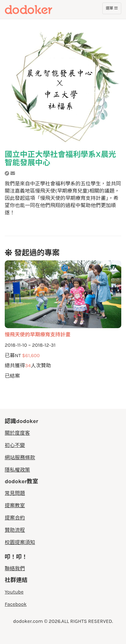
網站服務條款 (20, 458)
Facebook (16, 604)
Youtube (14, 592)
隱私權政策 (17, 470)
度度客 (40, 9)
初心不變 (15, 445)
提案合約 (15, 518)
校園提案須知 (20, 542)
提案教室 (15, 505)
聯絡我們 (15, 569)
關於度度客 (17, 433)
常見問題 (15, 493)
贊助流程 (15, 530)
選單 (112, 10)
